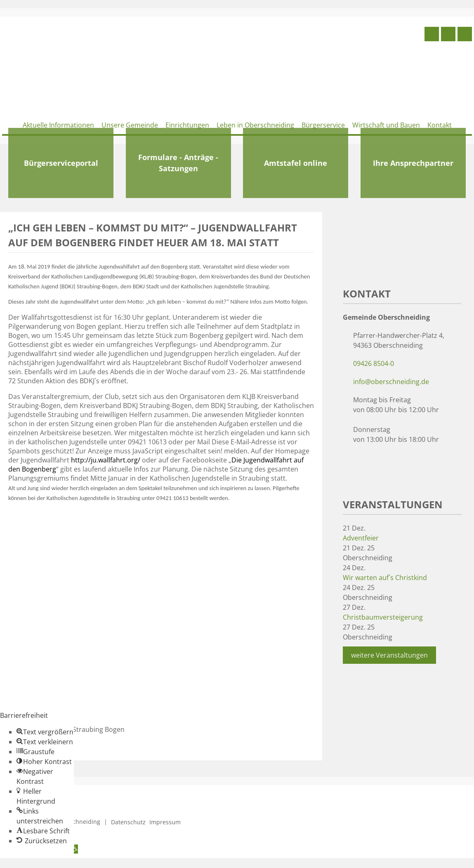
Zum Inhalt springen (31, 863)
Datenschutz (128, 822)
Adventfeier (361, 538)
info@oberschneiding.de (391, 382)
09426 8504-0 (374, 363)
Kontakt (440, 125)
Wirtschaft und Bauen (386, 125)
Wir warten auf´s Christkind (385, 578)
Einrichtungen (187, 125)
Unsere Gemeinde (130, 125)
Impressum (165, 822)
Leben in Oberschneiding (255, 125)
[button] (45, 732)
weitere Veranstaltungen (389, 655)
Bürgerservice (323, 125)
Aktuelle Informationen (58, 125)
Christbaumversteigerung (383, 617)
